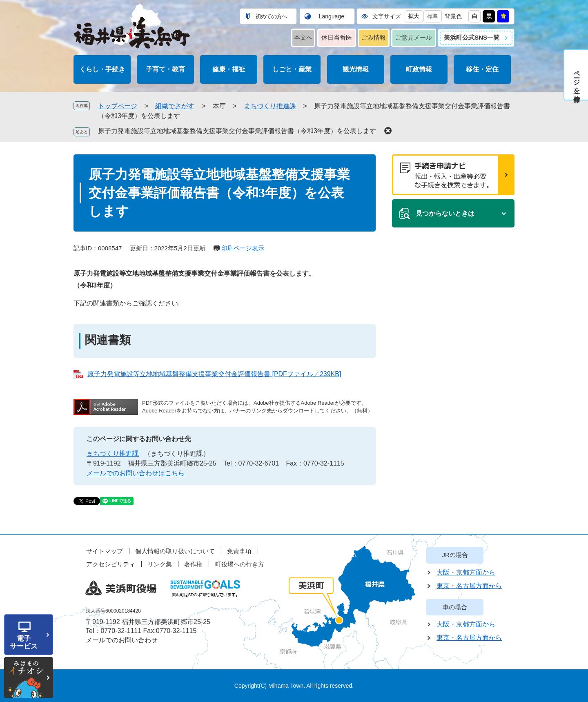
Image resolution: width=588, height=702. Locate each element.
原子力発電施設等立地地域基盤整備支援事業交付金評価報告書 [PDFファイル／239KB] (214, 374)
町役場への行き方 (240, 564)
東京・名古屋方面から (469, 586)
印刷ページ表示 (243, 248)
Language (332, 16)
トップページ (118, 106)
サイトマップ (105, 551)
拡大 (414, 16)
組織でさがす (175, 106)
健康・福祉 (229, 69)
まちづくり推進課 (270, 106)
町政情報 (419, 69)
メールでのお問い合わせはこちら (136, 473)
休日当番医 (337, 37)
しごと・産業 (292, 69)
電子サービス (24, 642)
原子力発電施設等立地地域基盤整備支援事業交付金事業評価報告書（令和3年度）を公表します (237, 131)
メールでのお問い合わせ (122, 640)
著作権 (193, 564)
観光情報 (356, 69)
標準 (432, 16)
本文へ (303, 37)
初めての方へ (271, 16)
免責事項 (239, 551)
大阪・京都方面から (466, 572)
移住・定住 (482, 69)
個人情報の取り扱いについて (175, 551)
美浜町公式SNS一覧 (472, 37)
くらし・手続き (102, 69)
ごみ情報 (374, 37)
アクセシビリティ (111, 564)
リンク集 (160, 564)
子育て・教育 (165, 69)
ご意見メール (414, 37)
